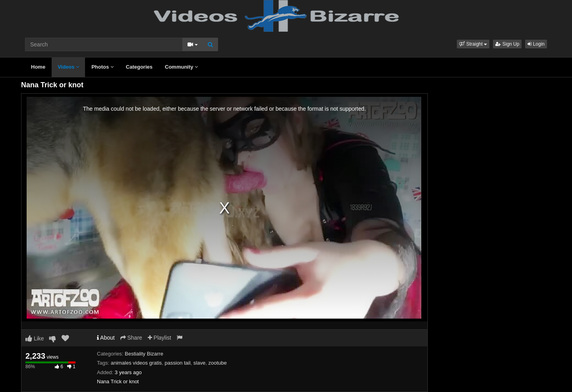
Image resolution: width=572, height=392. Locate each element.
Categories (139, 67)
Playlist (159, 338)
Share (131, 338)
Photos (102, 67)
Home (38, 67)
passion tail (178, 363)
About (106, 338)
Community (181, 67)
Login (536, 44)
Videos (68, 67)
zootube (217, 363)
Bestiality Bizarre (144, 354)
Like (35, 338)
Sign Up (507, 44)
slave (199, 363)
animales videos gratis (136, 363)
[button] (473, 44)
